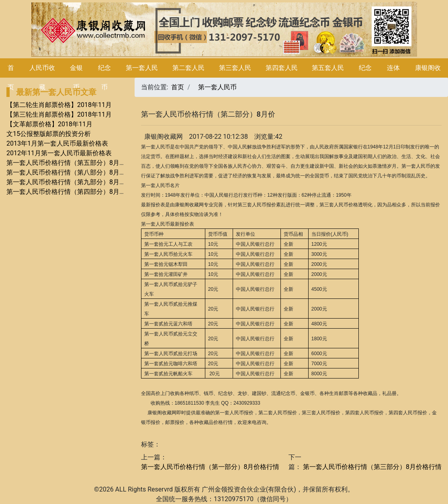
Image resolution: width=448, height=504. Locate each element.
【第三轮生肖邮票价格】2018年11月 (59, 114)
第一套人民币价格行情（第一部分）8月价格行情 (210, 467)
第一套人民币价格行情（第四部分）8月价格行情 (76, 192)
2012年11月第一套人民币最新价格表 (59, 153)
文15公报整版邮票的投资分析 (49, 134)
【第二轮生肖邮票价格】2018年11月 (59, 105)
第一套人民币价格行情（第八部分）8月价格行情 (76, 172)
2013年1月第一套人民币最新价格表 (57, 143)
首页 (178, 87)
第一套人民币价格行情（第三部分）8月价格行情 (371, 467)
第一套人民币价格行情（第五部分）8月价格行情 (76, 163)
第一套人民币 (217, 87)
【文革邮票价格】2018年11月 (49, 124)
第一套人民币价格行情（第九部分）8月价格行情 (76, 182)
